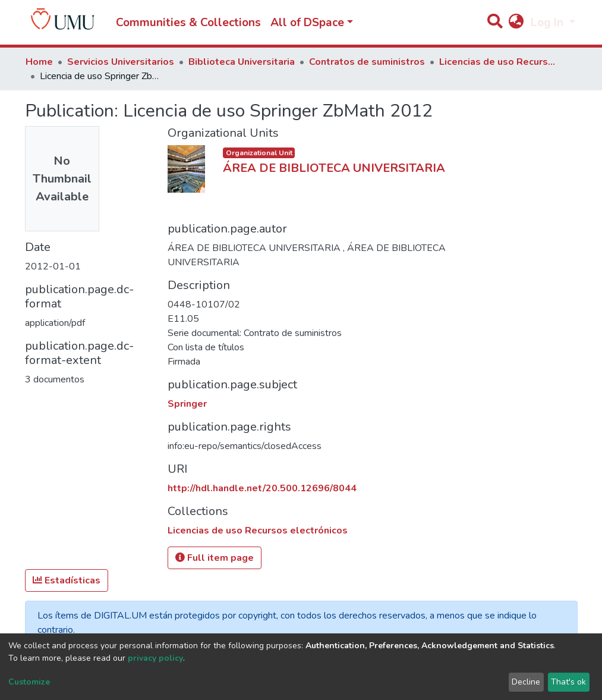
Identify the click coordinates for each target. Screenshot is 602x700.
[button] (516, 23)
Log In (549, 23)
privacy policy (155, 658)
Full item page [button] (215, 558)
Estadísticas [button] (67, 580)
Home (39, 62)
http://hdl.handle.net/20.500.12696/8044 (262, 488)
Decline (526, 682)
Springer (187, 404)
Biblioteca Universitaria (242, 62)
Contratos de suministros (367, 62)
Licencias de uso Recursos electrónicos (499, 62)
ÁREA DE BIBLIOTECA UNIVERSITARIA (334, 168)
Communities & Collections (188, 23)
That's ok (568, 682)
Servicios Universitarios (121, 62)
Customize (29, 682)
